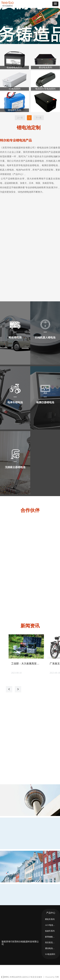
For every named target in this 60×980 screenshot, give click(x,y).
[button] (55, 4)
